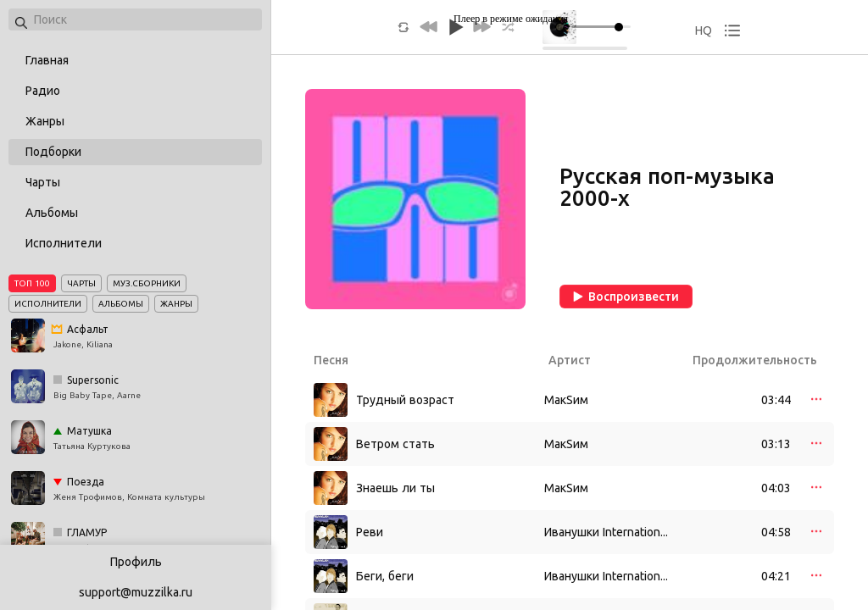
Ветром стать (395, 444)
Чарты (43, 182)
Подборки (53, 152)
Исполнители (64, 243)
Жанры (45, 121)
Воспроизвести (626, 297)
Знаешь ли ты (395, 488)
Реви (370, 532)
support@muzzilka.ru (136, 592)
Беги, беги (385, 576)
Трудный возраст (405, 400)
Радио (43, 91)
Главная (47, 60)
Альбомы (52, 213)
